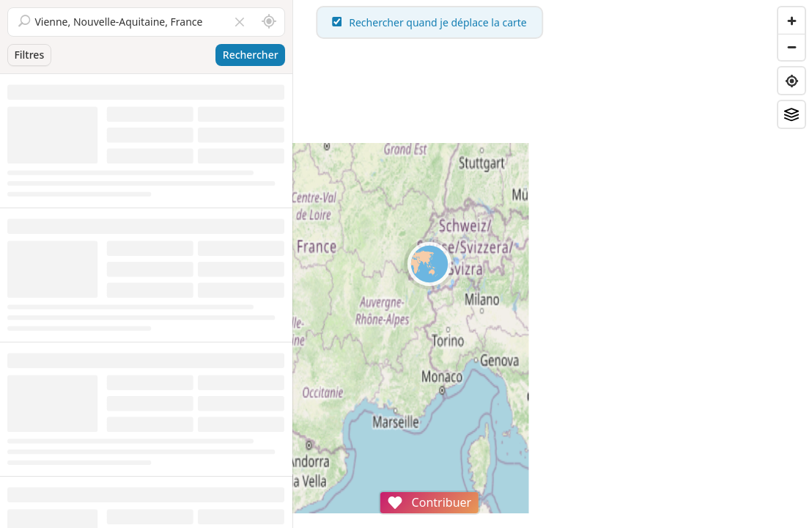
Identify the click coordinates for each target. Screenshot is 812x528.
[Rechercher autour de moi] (269, 22)
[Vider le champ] (240, 22)
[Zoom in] (791, 21)
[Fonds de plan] (791, 114)
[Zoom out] (791, 47)
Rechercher (251, 55)
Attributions (395, 520)
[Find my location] (791, 81)
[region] (553, 264)
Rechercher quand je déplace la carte (553, 22)
